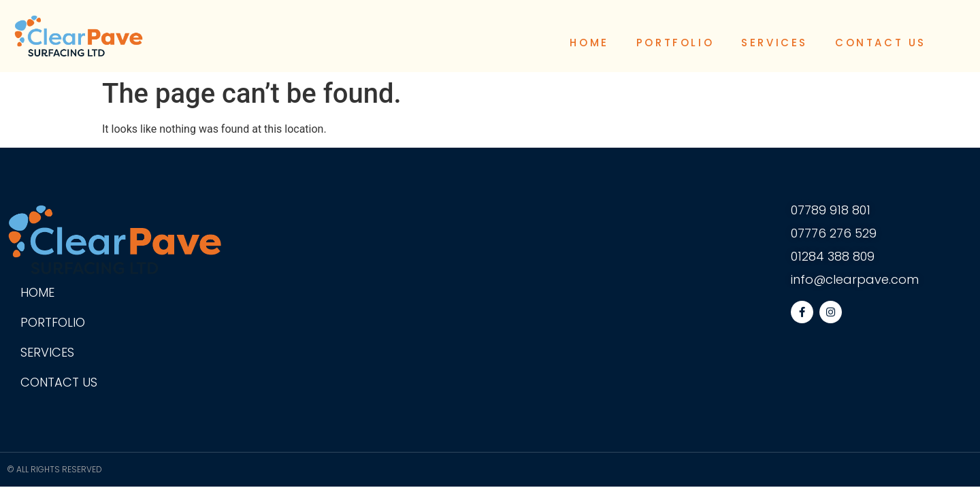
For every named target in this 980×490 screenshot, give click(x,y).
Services (774, 43)
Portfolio (675, 43)
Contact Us (881, 43)
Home (589, 43)
